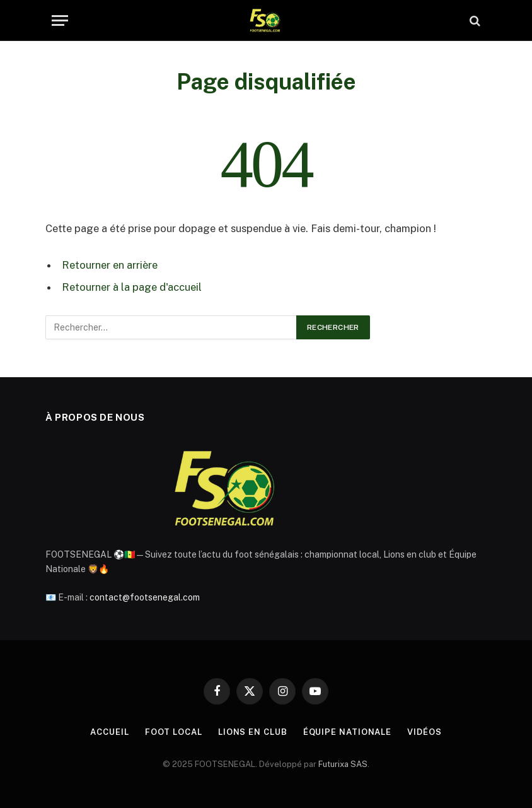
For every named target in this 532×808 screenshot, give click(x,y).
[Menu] (60, 20)
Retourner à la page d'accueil (132, 287)
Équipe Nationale (348, 732)
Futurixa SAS (343, 764)
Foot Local (174, 732)
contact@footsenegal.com (145, 597)
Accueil (109, 732)
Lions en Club (253, 732)
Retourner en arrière (110, 265)
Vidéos (424, 732)
